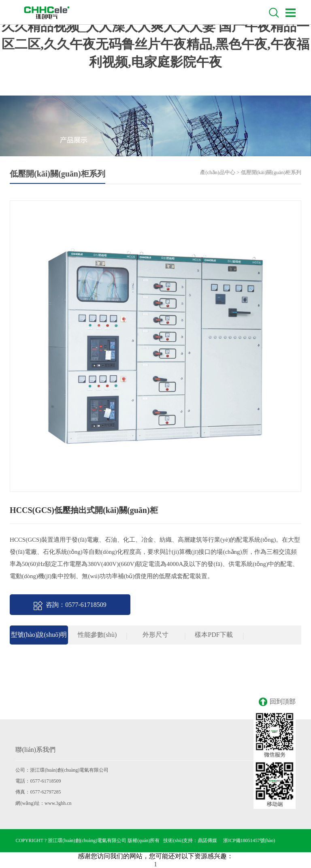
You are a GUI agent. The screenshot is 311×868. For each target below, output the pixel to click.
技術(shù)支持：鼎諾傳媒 (190, 840)
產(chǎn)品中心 (217, 172)
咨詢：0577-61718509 (70, 606)
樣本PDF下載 (214, 635)
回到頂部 (277, 702)
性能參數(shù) (97, 635)
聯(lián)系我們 (35, 750)
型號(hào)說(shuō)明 (39, 635)
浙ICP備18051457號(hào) (249, 840)
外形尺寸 (155, 635)
